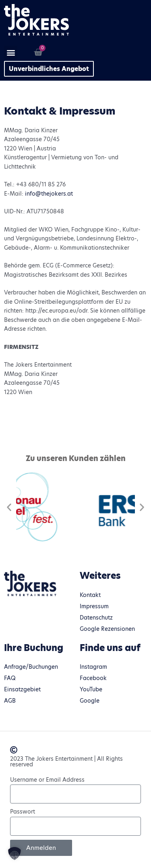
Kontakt (90, 595)
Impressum (94, 606)
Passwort (23, 812)
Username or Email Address (47, 780)
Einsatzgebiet (22, 690)
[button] (11, 52)
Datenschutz (96, 618)
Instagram (93, 667)
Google (90, 701)
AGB (10, 701)
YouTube (91, 690)
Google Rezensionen (107, 629)
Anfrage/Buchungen (31, 667)
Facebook (93, 678)
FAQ (10, 678)
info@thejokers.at (49, 194)
